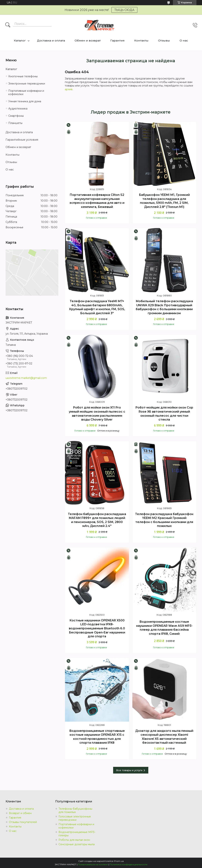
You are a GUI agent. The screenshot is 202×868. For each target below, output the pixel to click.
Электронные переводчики (27, 84)
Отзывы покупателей (23, 822)
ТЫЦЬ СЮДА (124, 10)
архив (69, 89)
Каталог (20, 40)
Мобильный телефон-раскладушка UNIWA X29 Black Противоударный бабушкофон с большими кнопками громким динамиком (164, 307)
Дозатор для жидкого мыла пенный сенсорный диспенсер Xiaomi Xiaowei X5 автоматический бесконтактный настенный (164, 737)
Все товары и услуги (129, 770)
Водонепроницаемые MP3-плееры (77, 834)
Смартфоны (16, 116)
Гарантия (117, 40)
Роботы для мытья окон (74, 840)
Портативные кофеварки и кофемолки (26, 93)
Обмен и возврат (88, 40)
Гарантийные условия (22, 140)
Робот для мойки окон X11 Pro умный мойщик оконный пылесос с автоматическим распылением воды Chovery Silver (97, 414)
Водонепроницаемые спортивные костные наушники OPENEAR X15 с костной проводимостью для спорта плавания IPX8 (97, 737)
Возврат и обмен (20, 813)
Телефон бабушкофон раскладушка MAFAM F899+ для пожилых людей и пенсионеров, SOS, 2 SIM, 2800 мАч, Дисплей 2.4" (97, 520)
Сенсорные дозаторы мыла (77, 844)
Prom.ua (119, 861)
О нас (184, 40)
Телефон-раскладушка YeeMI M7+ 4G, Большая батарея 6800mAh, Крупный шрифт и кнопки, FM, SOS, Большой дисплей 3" (97, 307)
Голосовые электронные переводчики (75, 818)
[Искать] (8, 25)
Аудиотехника (18, 109)
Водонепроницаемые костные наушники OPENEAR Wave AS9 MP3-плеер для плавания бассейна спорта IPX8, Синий (164, 628)
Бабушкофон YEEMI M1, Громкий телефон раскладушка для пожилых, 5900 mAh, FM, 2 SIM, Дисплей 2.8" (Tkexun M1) (164, 201)
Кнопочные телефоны (23, 76)
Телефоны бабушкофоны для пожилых (75, 810)
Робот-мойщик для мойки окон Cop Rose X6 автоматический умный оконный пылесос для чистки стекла (164, 414)
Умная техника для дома (25, 101)
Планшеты (15, 123)
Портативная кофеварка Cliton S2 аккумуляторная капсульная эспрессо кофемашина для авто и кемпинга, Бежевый (97, 201)
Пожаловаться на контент (93, 864)
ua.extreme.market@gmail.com (26, 378)
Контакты (141, 40)
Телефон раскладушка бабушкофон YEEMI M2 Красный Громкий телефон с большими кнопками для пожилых (164, 520)
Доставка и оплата (51, 40)
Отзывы (164, 40)
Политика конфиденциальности (128, 864)
